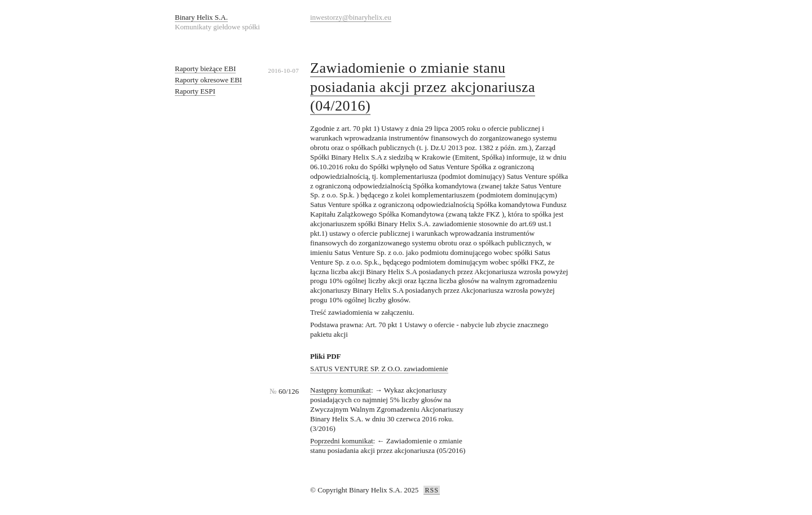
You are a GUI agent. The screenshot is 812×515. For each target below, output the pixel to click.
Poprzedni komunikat (342, 441)
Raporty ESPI (195, 91)
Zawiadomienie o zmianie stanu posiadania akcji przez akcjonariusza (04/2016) (423, 87)
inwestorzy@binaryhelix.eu (351, 17)
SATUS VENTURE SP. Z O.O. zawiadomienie (379, 369)
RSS (431, 490)
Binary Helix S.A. (201, 17)
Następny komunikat (341, 390)
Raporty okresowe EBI (208, 80)
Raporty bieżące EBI (205, 69)
